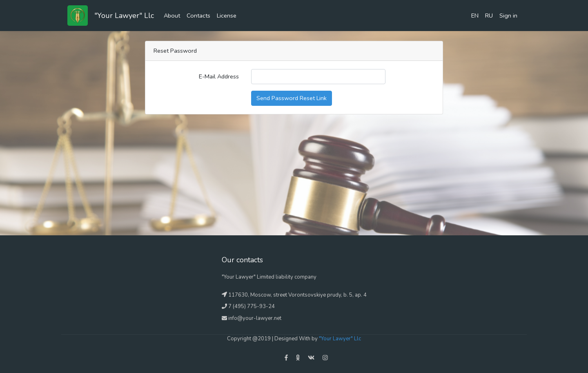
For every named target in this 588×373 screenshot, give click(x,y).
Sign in (508, 16)
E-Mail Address (219, 76)
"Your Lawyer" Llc (124, 16)
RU (489, 16)
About (172, 16)
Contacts (198, 16)
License (227, 16)
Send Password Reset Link (292, 98)
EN (475, 16)
